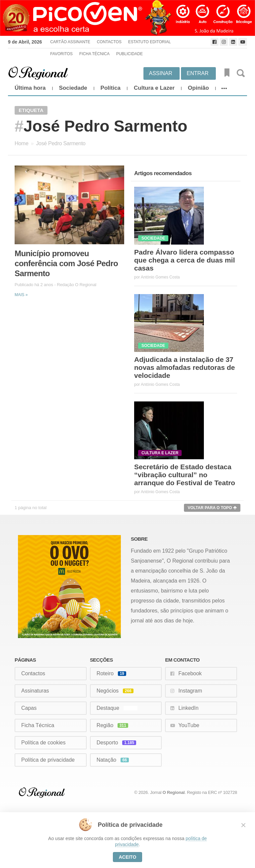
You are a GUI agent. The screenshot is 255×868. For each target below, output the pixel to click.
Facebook (190, 673)
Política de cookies (43, 743)
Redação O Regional (77, 285)
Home (21, 143)
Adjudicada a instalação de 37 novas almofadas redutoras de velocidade (184, 367)
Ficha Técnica (94, 54)
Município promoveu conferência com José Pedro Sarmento (66, 263)
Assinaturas (35, 691)
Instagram (190, 691)
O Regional (174, 792)
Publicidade (129, 54)
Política (111, 88)
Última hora (30, 88)
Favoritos (61, 54)
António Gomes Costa (160, 277)
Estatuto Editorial (149, 42)
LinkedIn (188, 708)
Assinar (161, 73)
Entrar (198, 73)
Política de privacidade (48, 760)
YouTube (189, 725)
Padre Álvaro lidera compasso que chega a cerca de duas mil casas (184, 260)
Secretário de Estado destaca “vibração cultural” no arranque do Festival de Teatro (185, 475)
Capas (29, 708)
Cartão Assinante (70, 42)
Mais (21, 295)
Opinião (198, 88)
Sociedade (73, 88)
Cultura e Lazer (154, 88)
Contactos (109, 42)
